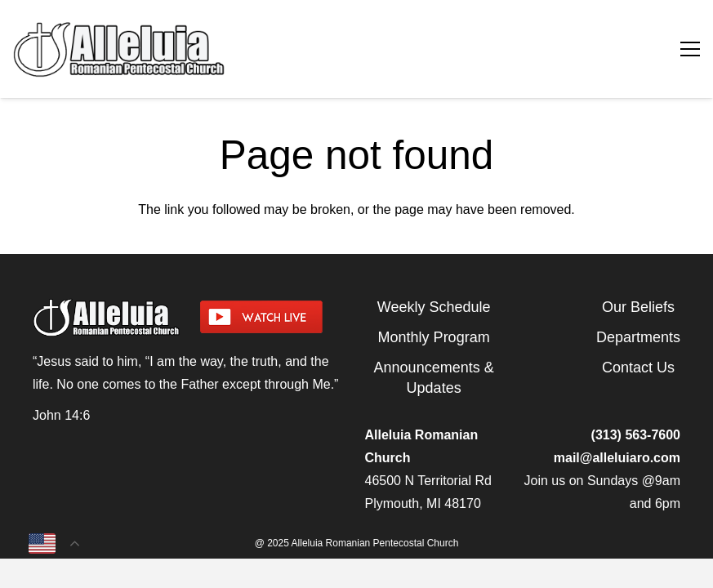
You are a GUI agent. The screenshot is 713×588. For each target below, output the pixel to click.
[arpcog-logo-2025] (226, 49)
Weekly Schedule (434, 307)
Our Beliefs (638, 307)
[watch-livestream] (274, 317)
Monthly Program (434, 337)
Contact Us (638, 367)
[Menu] (690, 49)
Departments (638, 337)
